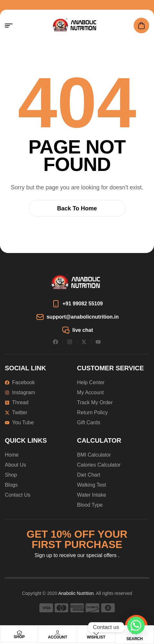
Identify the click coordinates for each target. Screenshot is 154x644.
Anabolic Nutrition (76, 593)
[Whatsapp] (136, 627)
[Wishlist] (96, 633)
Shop (19, 637)
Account (57, 637)
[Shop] (19, 633)
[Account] (57, 633)
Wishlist (96, 637)
